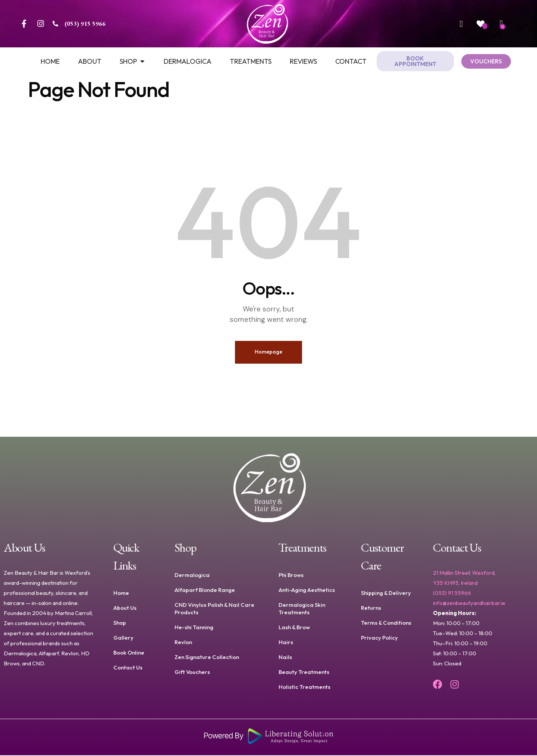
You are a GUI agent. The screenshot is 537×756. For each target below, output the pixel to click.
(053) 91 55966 (452, 594)
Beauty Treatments (304, 673)
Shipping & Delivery (386, 594)
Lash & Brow (294, 628)
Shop (120, 623)
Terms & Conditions (386, 623)
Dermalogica (192, 576)
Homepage (268, 352)
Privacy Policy (379, 638)
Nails (285, 658)
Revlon (183, 643)
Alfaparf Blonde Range (205, 591)
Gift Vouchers (192, 673)
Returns (371, 608)
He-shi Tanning (194, 628)
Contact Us (128, 668)
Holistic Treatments (304, 688)
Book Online (129, 653)
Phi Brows (291, 576)
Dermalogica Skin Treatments (302, 609)
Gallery (123, 638)
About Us (125, 608)
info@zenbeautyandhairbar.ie (469, 604)
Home (121, 594)
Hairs (286, 643)
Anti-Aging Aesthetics (307, 591)
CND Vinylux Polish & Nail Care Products (214, 609)
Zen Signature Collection (207, 658)
